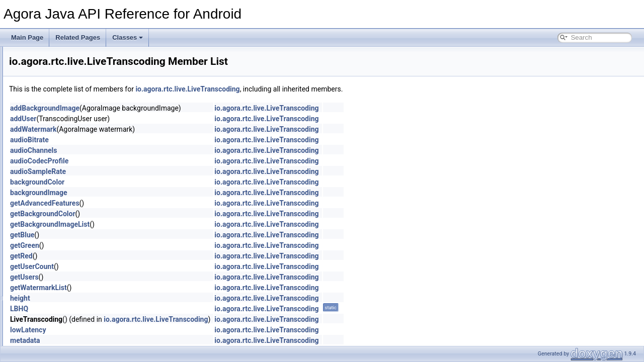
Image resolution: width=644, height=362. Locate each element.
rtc (53, 121)
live (62, 154)
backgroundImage (165, 193)
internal (67, 143)
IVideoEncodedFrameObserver (99, 298)
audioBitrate (155, 140)
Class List (38, 88)
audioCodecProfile (165, 161)
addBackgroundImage (171, 108)
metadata (151, 340)
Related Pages (78, 37)
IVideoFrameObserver (87, 309)
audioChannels (159, 150)
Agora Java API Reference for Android (60, 55)
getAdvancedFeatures (171, 203)
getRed (147, 256)
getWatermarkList (164, 288)
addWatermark (159, 129)
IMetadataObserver (83, 265)
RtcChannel (73, 320)
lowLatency (154, 330)
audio (65, 132)
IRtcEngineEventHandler (90, 287)
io (35, 99)
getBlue (148, 235)
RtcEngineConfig (80, 342)
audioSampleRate (164, 171)
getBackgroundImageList (176, 224)
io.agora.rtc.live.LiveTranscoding (313, 89)
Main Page (27, 37)
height (146, 298)
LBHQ (145, 309)
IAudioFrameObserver (87, 254)
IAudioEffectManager (86, 243)
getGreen (150, 245)
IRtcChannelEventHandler (92, 276)
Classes (128, 37)
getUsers (150, 277)
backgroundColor (163, 182)
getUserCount (158, 266)
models (67, 188)
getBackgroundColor (169, 214)
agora (49, 110)
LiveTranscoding (88, 165)
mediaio (68, 176)
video (65, 199)
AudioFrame (74, 221)
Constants (71, 232)
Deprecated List (38, 66)
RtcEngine (71, 331)
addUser (149, 119)
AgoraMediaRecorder (86, 210)
